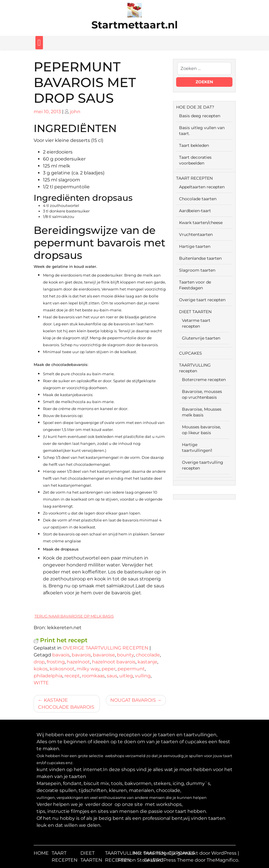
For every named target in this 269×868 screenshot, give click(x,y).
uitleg (126, 676)
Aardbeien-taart (195, 211)
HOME (41, 853)
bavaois (61, 655)
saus (112, 676)
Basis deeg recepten (200, 116)
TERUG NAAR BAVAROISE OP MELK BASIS (74, 616)
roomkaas (93, 676)
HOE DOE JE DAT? (195, 107)
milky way (88, 669)
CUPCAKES (191, 353)
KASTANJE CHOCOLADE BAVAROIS (66, 704)
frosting (56, 662)
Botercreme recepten (204, 380)
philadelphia (48, 676)
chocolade (148, 655)
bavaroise (104, 655)
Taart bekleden (194, 145)
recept (72, 676)
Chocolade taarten (198, 199)
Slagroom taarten (197, 270)
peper (109, 669)
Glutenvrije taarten (201, 338)
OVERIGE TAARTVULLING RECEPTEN (105, 648)
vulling (143, 676)
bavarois (81, 655)
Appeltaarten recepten (202, 187)
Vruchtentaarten (196, 234)
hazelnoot (78, 662)
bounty (125, 655)
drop (39, 662)
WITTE (41, 683)
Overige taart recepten (202, 300)
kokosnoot (62, 669)
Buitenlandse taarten (200, 258)
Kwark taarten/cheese (201, 223)
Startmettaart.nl (135, 25)
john (75, 112)
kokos (41, 669)
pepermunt (131, 669)
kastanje (147, 662)
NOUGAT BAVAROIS (133, 700)
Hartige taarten (195, 246)
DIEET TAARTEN (195, 312)
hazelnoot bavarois (114, 662)
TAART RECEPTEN (194, 178)
